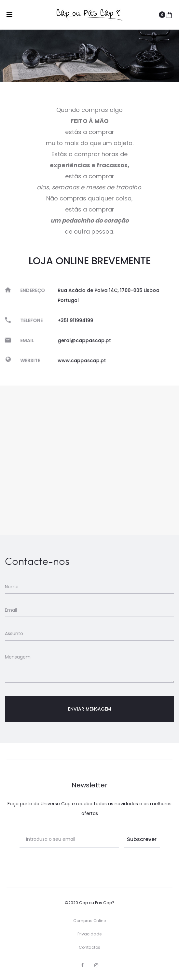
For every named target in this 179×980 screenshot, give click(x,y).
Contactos (89, 947)
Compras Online (89, 921)
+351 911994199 (76, 321)
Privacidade (89, 934)
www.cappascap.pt (82, 358)
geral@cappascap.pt (85, 340)
